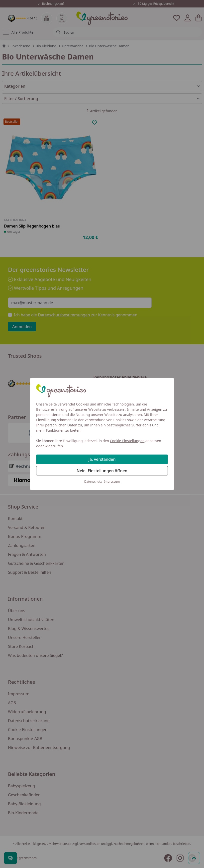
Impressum (112, 482)
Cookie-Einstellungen (127, 441)
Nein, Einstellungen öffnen (102, 471)
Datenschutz (93, 482)
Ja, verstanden (102, 459)
